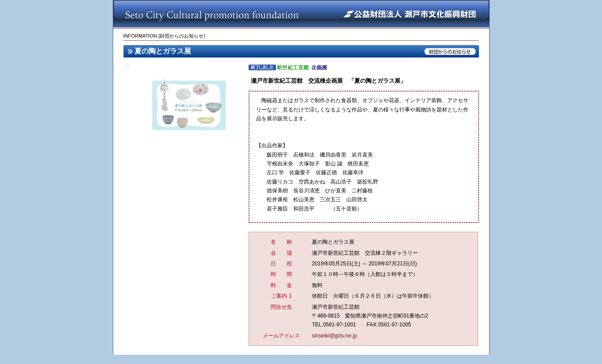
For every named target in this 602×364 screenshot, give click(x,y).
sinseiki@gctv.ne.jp (334, 336)
